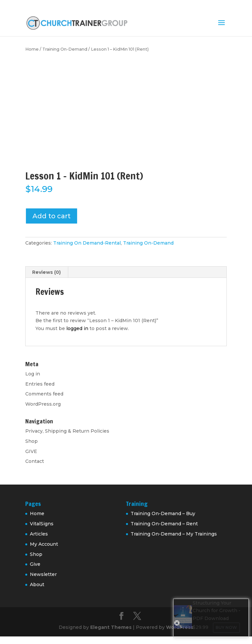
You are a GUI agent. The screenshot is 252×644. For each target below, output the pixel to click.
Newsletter (43, 574)
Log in (33, 374)
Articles (39, 534)
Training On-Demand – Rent (164, 524)
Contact (35, 461)
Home (32, 49)
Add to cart (52, 216)
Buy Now (226, 627)
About (37, 584)
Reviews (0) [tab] (46, 272)
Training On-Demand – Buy (163, 513)
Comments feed (44, 394)
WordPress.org (43, 404)
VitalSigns (42, 524)
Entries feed (40, 384)
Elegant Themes (111, 627)
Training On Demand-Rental (87, 243)
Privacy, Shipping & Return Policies (67, 431)
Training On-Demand (65, 49)
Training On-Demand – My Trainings (174, 534)
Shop (31, 441)
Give (35, 564)
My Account (44, 544)
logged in (77, 328)
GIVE (31, 451)
